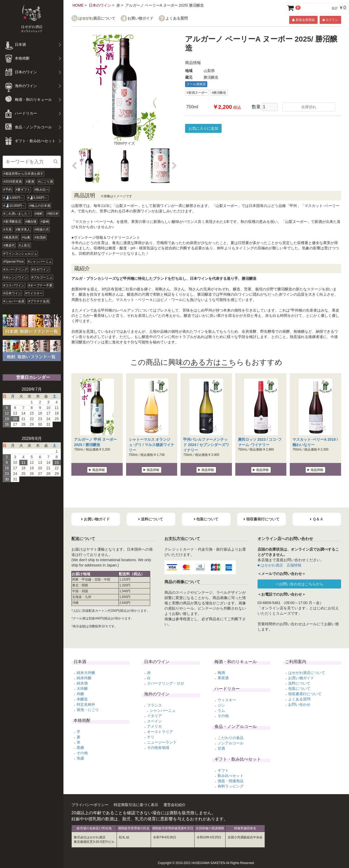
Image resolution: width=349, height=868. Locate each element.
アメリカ (154, 726)
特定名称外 (86, 704)
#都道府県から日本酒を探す (23, 174)
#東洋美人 (23, 230)
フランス (154, 705)
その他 (82, 753)
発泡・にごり (88, 710)
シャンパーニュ (163, 710)
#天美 (8, 230)
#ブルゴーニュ (42, 277)
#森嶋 (45, 222)
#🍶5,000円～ (38, 198)
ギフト (223, 770)
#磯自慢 (31, 222)
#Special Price (14, 262)
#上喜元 (25, 245)
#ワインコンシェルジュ (20, 254)
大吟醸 (82, 689)
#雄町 (39, 214)
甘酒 (221, 748)
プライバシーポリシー (90, 805)
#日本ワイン (12, 293)
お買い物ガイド (140, 18)
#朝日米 (53, 214)
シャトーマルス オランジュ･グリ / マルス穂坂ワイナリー (152, 445)
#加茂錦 (40, 237)
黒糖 (80, 748)
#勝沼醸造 (219, 93)
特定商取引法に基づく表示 (136, 805)
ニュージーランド (162, 742)
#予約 (8, 190)
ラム (221, 710)
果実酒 (223, 678)
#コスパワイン (14, 285)
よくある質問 (177, 18)
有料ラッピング (231, 786)
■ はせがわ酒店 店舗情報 (279, 565)
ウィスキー (227, 700)
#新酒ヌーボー (197, 93)
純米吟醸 (84, 678)
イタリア (154, 716)
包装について (299, 689)
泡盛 (80, 758)
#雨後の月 (42, 230)
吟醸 (80, 694)
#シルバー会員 (14, 301)
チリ (151, 737)
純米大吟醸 (86, 673)
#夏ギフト (23, 190)
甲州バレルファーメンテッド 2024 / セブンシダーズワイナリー (206, 445)
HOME (78, 5)
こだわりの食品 (231, 738)
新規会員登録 (303, 20)
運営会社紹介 (174, 805)
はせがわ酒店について (97, 18)
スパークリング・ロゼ (166, 683)
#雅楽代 (9, 245)
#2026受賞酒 (13, 182)
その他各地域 (158, 748)
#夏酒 (30, 182)
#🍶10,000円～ (14, 206)
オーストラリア (160, 732)
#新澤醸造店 (12, 222)
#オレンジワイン (15, 277)
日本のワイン (100, 5)
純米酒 (82, 683)
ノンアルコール (231, 743)
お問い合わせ (299, 704)
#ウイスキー (34, 293)
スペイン (154, 721)
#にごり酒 (46, 182)
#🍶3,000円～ (13, 198)
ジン (221, 705)
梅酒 (221, 673)
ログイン (330, 20)
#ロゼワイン (41, 269)
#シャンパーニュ (40, 262)
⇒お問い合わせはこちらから (299, 584)
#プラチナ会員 (39, 301)
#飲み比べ (42, 190)
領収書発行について (305, 694)
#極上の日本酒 (40, 206)
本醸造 (82, 699)
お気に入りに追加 (203, 128)
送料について (299, 683)
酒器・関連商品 (231, 781)
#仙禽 (26, 237)
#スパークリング (15, 269)
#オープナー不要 (41, 285)
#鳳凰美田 (11, 237)
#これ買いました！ (17, 214)
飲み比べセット (231, 776)
